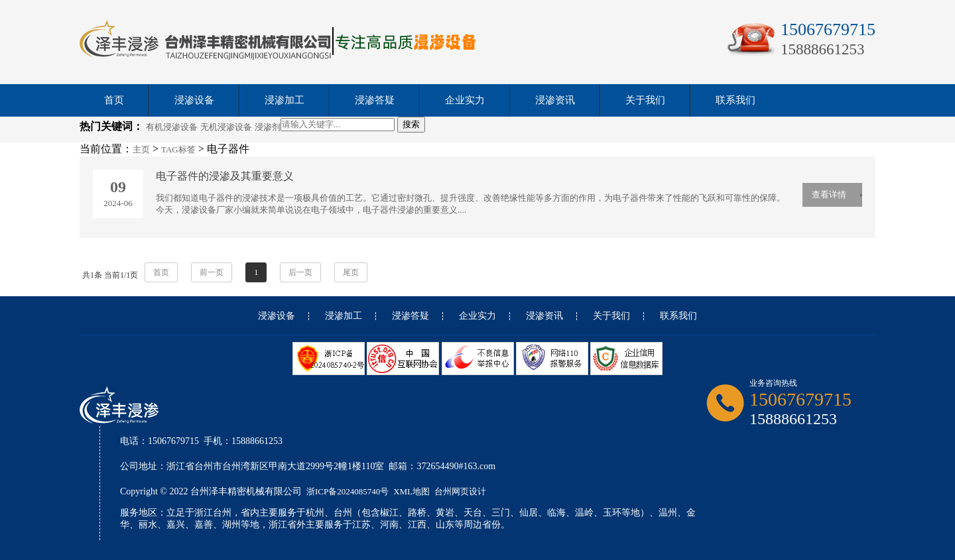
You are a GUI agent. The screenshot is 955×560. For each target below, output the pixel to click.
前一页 (212, 272)
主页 (141, 149)
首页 (114, 100)
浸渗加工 (285, 100)
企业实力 (465, 100)
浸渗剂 (268, 127)
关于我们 (645, 100)
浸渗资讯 (555, 100)
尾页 (351, 272)
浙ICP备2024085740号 (348, 491)
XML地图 (412, 491)
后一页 (300, 272)
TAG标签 (178, 149)
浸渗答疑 (375, 100)
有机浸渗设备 (172, 127)
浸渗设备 (194, 100)
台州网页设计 (460, 491)
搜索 (411, 124)
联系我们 (735, 100)
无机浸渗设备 (226, 127)
